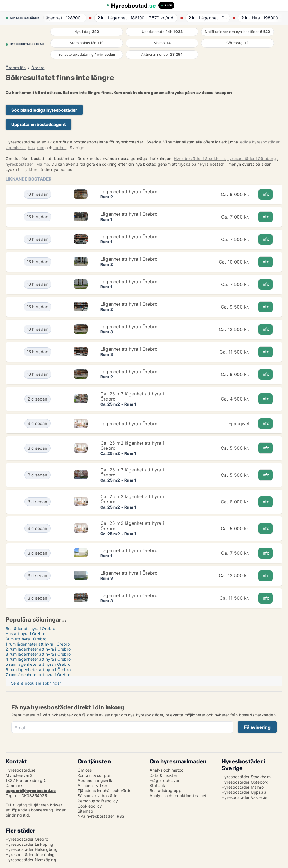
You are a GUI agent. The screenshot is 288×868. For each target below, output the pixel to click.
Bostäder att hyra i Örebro (30, 628)
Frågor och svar (165, 780)
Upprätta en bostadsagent (39, 124)
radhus (60, 148)
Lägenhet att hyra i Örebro (129, 192)
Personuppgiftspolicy (98, 801)
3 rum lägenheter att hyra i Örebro (38, 654)
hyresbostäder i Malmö (27, 164)
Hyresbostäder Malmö (243, 787)
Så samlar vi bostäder (98, 796)
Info (266, 194)
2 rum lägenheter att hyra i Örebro (38, 649)
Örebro (38, 68)
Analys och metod (167, 770)
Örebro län (16, 68)
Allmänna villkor (92, 785)
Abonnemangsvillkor (97, 780)
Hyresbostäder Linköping (30, 844)
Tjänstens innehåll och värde (105, 791)
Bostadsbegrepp (166, 791)
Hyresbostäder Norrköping (31, 860)
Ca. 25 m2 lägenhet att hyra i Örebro (132, 396)
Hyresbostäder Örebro (27, 839)
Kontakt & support (95, 775)
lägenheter (16, 148)
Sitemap (85, 811)
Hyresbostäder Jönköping (30, 855)
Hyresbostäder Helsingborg (32, 849)
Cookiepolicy (90, 806)
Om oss (85, 770)
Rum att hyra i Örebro (26, 639)
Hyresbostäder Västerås (244, 797)
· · (63, 18)
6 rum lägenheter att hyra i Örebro (38, 670)
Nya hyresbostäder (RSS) (102, 816)
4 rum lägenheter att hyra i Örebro (38, 659)
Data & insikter (163, 775)
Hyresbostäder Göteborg (245, 782)
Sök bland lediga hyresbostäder (44, 110)
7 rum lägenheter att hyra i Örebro (38, 675)
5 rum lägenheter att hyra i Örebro (38, 664)
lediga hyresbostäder (259, 142)
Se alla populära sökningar (36, 683)
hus (31, 148)
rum (40, 148)
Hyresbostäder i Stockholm (199, 158)
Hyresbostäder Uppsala (244, 792)
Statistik (157, 785)
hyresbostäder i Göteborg (252, 158)
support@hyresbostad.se (31, 791)
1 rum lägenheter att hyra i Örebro (38, 644)
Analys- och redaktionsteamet (178, 796)
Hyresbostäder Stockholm (246, 777)
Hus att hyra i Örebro (25, 634)
